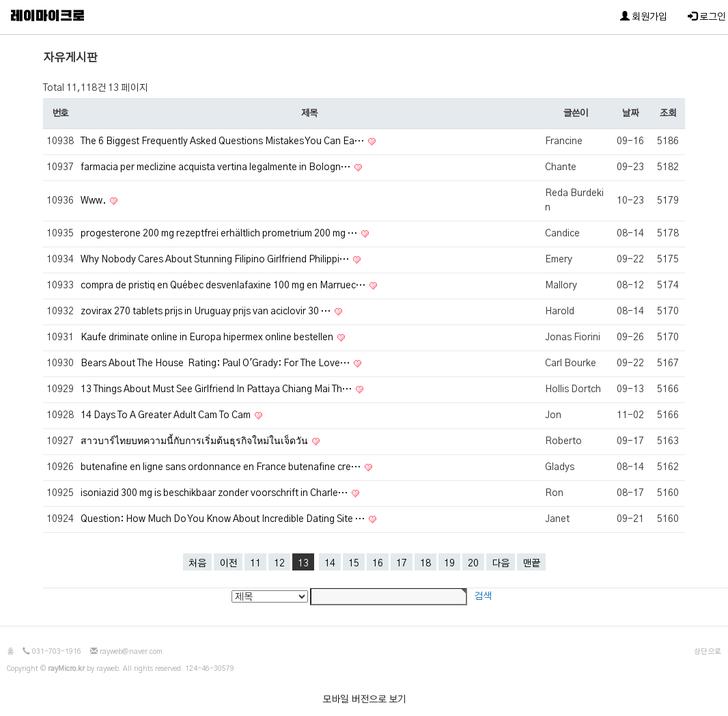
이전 (228, 564)
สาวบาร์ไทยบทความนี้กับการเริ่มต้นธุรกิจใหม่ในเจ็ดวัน (195, 441)
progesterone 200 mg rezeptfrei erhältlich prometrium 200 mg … (220, 234)
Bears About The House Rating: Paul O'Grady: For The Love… (216, 363)
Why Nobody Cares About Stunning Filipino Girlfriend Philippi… (216, 260)
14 (330, 564)
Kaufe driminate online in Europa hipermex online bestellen (208, 338)
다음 (501, 564)
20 (473, 564)
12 (279, 564)
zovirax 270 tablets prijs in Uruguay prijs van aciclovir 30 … (207, 312)
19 (449, 564)
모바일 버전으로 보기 (364, 700)
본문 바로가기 (0, 0)
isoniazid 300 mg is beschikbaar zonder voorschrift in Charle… (215, 493)
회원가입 (644, 16)
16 (378, 564)
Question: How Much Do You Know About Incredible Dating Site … (224, 519)
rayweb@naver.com (131, 652)
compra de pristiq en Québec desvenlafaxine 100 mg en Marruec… (224, 286)
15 (354, 564)
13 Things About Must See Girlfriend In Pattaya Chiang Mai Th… (217, 389)
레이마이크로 (47, 17)
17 (402, 564)
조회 (668, 113)
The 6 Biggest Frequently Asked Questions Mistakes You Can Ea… (223, 141)
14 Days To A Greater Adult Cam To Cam (167, 415)
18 (425, 564)
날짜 (630, 113)
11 (255, 564)
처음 (197, 564)
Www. (94, 201)
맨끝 (531, 564)
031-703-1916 (57, 652)
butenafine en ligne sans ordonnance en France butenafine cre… (222, 467)
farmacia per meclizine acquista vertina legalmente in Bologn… (216, 167)
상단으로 (708, 652)
